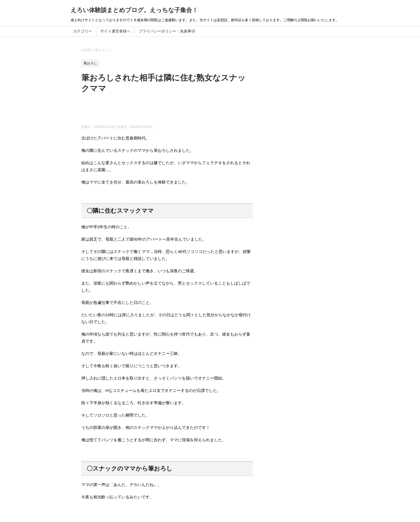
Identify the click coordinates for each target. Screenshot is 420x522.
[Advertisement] (179, 111)
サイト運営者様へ (115, 31)
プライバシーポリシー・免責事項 (167, 31)
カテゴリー (83, 31)
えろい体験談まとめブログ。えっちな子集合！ (134, 10)
